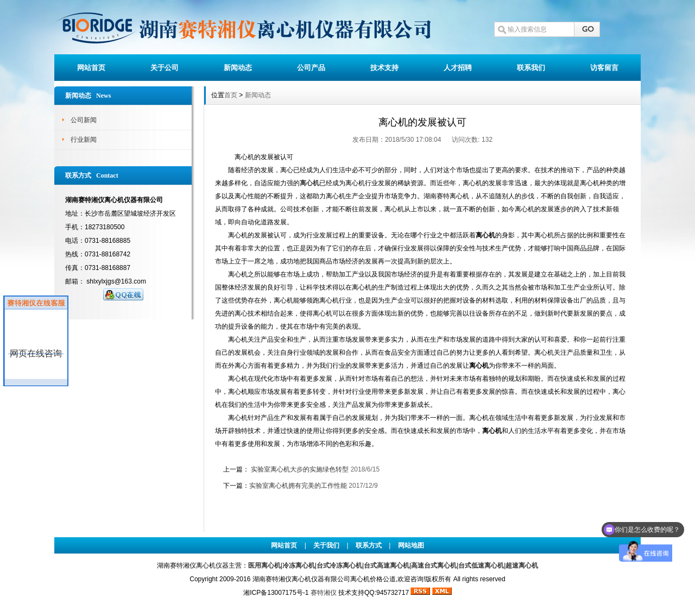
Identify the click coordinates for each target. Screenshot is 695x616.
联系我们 (531, 68)
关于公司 (165, 68)
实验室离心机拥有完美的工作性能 (298, 486)
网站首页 (91, 68)
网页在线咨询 (36, 353)
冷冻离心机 (299, 565)
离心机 (309, 183)
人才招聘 (458, 68)
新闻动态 (238, 68)
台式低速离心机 (481, 565)
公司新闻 (84, 120)
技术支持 (384, 68)
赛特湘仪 (324, 593)
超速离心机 (522, 565)
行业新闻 (84, 140)
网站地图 (411, 545)
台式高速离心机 (387, 565)
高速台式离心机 (434, 565)
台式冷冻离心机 (339, 565)
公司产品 (311, 68)
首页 (231, 95)
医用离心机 (264, 565)
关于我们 (326, 545)
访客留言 (604, 68)
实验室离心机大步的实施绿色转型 (300, 469)
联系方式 (369, 545)
